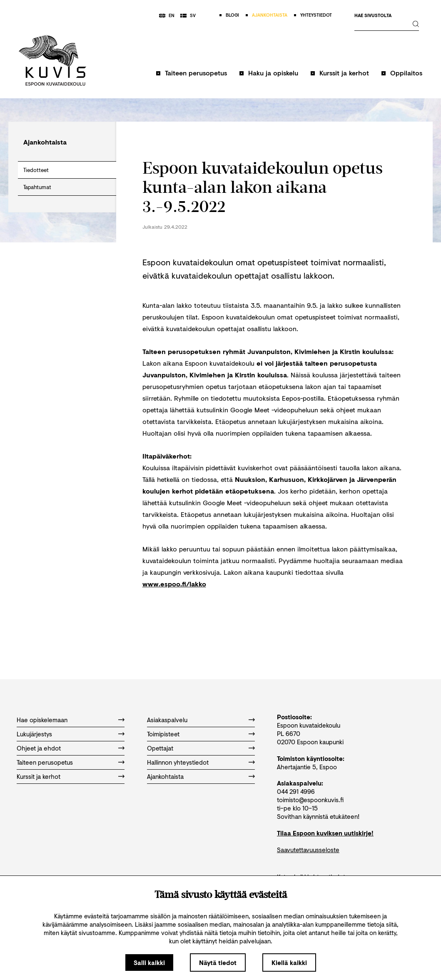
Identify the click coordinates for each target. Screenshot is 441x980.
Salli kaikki (149, 963)
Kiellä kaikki (289, 963)
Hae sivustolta (373, 16)
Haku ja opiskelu (273, 73)
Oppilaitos (406, 73)
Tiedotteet (36, 170)
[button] (192, 77)
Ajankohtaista (165, 776)
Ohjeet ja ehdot (39, 748)
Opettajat (160, 748)
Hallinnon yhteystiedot (178, 762)
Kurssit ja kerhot (344, 73)
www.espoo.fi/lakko (174, 584)
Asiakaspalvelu (167, 720)
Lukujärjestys (34, 734)
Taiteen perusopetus (196, 73)
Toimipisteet (163, 734)
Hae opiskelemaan (42, 720)
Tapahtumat (37, 187)
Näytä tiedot (218, 963)
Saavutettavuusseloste (308, 850)
